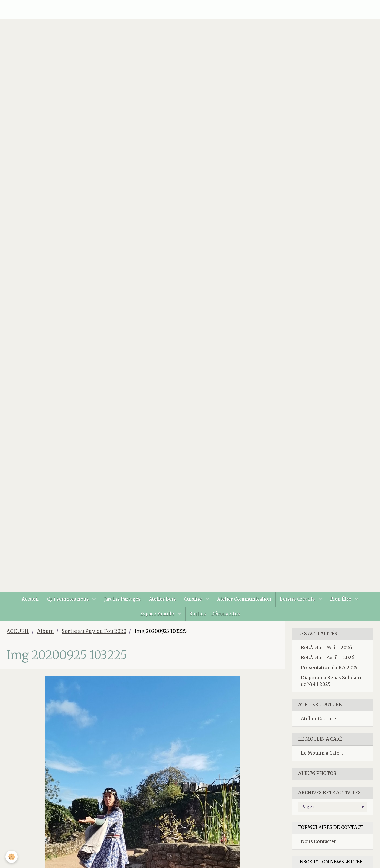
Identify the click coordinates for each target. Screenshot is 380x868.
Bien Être (341, 599)
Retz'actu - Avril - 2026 (328, 658)
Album (46, 631)
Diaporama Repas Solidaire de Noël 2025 (332, 681)
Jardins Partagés (122, 599)
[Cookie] (12, 857)
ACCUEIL (18, 631)
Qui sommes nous (69, 599)
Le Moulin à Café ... (322, 753)
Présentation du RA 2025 (329, 668)
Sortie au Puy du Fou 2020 (94, 631)
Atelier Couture (319, 719)
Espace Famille (158, 614)
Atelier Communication (244, 599)
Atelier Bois (162, 599)
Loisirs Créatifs (298, 599)
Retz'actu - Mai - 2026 (327, 648)
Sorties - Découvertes (215, 614)
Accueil (30, 599)
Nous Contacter (319, 841)
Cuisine (194, 599)
